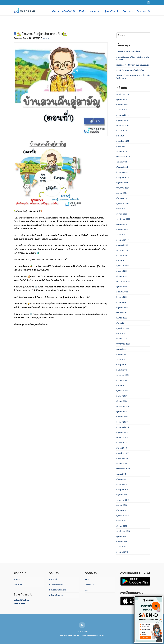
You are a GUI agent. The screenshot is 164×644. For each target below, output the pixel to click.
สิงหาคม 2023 (122, 235)
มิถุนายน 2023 (122, 245)
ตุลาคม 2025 (121, 99)
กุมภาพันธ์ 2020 (123, 453)
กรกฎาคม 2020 (123, 427)
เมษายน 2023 (122, 255)
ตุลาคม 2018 (121, 536)
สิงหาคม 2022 (122, 297)
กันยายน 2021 (122, 354)
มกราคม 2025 (122, 146)
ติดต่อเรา (79, 631)
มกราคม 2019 (122, 521)
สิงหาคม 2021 (122, 359)
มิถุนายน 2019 (122, 495)
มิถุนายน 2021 (122, 370)
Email (87, 579)
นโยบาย (86, 631)
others (46, 38)
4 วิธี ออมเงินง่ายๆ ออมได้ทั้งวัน (128, 52)
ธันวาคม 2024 (122, 151)
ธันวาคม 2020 (122, 401)
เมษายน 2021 (122, 380)
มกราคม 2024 (122, 209)
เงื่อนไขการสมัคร (56, 585)
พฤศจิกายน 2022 (123, 281)
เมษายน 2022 (122, 318)
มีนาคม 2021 (121, 385)
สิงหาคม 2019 (122, 484)
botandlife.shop (21, 600)
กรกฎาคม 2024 (122, 177)
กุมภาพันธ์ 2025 (123, 141)
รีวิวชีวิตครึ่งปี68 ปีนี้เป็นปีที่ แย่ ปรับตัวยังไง (133, 65)
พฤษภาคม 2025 (123, 125)
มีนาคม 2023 (121, 261)
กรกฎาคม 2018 (122, 552)
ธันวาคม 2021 (122, 339)
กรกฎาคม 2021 (122, 365)
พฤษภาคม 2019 (122, 500)
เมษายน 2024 (122, 193)
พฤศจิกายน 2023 (123, 219)
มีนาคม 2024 (121, 198)
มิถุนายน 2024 (122, 183)
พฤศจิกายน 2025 (123, 94)
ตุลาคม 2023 (122, 224)
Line (87, 590)
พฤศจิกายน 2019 (123, 469)
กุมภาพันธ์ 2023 (123, 266)
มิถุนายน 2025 (122, 120)
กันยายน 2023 (122, 229)
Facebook (89, 585)
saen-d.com (19, 604)
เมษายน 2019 (122, 505)
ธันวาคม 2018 (122, 526)
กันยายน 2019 (122, 479)
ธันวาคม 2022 (122, 276)
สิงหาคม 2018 (122, 547)
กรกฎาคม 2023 (122, 240)
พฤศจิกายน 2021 (123, 344)
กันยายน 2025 (122, 105)
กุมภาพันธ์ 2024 (123, 203)
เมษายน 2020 (122, 443)
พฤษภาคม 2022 (123, 313)
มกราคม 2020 (122, 458)
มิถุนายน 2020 (122, 432)
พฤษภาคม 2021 (122, 375)
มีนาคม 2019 (121, 510)
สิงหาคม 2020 (122, 422)
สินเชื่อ (17, 579)
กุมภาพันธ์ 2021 (122, 391)
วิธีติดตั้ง (53, 579)
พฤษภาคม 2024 (123, 188)
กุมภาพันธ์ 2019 (122, 515)
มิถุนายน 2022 (122, 307)
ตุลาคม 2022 (122, 287)
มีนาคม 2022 (121, 323)
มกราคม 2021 (122, 396)
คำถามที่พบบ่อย (56, 595)
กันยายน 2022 (122, 292)
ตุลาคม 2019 (121, 474)
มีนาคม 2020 (122, 448)
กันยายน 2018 (122, 542)
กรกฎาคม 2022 (122, 302)
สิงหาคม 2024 (122, 172)
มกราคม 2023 (122, 271)
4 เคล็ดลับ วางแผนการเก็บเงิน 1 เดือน (130, 70)
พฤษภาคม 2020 (123, 437)
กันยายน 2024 (122, 167)
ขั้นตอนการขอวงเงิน (58, 590)
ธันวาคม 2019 (122, 463)
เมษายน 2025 (122, 131)
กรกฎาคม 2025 (122, 115)
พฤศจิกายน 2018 (123, 531)
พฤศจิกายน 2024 (123, 157)
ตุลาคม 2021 (121, 349)
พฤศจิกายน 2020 (123, 406)
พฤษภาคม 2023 (123, 250)
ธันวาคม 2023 (122, 214)
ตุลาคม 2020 (122, 411)
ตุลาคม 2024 (122, 162)
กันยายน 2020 (122, 417)
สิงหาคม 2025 (122, 110)
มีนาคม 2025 (121, 136)
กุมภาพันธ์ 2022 (123, 328)
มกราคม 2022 (122, 333)
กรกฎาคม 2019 (122, 489)
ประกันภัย (18, 585)
